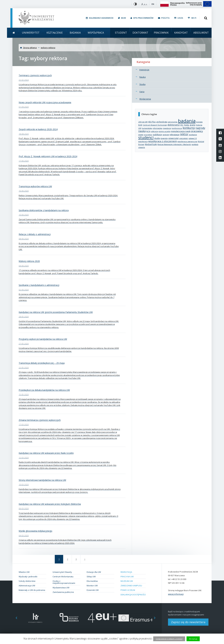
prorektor (148, 135)
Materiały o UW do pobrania (32, 590)
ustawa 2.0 (193, 138)
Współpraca (96, 33)
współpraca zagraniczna (187, 141)
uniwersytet (173, 138)
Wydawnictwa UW (61, 588)
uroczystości (184, 138)
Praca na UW (127, 577)
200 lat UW (143, 122)
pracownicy (197, 131)
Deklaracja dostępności (133, 595)
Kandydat (181, 33)
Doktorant (140, 33)
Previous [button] (15, 618)
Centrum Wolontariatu (63, 577)
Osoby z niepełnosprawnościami (64, 582)
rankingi (166, 135)
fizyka (187, 125)
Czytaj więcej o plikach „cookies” (169, 639)
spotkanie (193, 135)
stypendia (164, 138)
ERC (182, 125)
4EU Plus (152, 122)
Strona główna (30, 48)
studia (157, 138)
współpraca (143, 141)
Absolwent (201, 33)
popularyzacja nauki (181, 131)
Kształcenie (55, 33)
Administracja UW (27, 586)
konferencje (177, 128)
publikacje (157, 134)
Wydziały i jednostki (28, 577)
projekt (141, 135)
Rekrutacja (126, 572)
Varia (142, 92)
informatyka (157, 128)
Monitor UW (92, 586)
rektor (184, 134)
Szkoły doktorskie (27, 581)
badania (187, 121)
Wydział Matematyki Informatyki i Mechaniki (174, 144)
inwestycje (167, 128)
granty (192, 125)
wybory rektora (48, 48)
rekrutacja (174, 134)
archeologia (162, 122)
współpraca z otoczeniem (163, 141)
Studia (142, 84)
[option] (35, 618)
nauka (142, 131)
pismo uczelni (164, 131)
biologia (199, 122)
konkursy (189, 128)
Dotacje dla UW (94, 572)
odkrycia (154, 131)
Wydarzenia (145, 99)
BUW (140, 125)
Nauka (142, 77)
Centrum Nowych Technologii (155, 125)
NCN (148, 131)
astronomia (173, 122)
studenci (146, 137)
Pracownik (161, 33)
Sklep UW (91, 577)
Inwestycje (144, 70)
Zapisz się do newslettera (188, 622)
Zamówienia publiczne (63, 592)
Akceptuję (193, 639)
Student (121, 33)
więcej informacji (176, 594)
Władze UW (24, 572)
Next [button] (156, 618)
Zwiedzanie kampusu (131, 586)
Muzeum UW (127, 581)
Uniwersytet (31, 33)
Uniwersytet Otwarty (62, 572)
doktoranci (174, 125)
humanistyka (147, 128)
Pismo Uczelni (128, 590)
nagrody (200, 128)
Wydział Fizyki (151, 144)
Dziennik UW (93, 590)
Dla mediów (92, 581)
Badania (75, 33)
